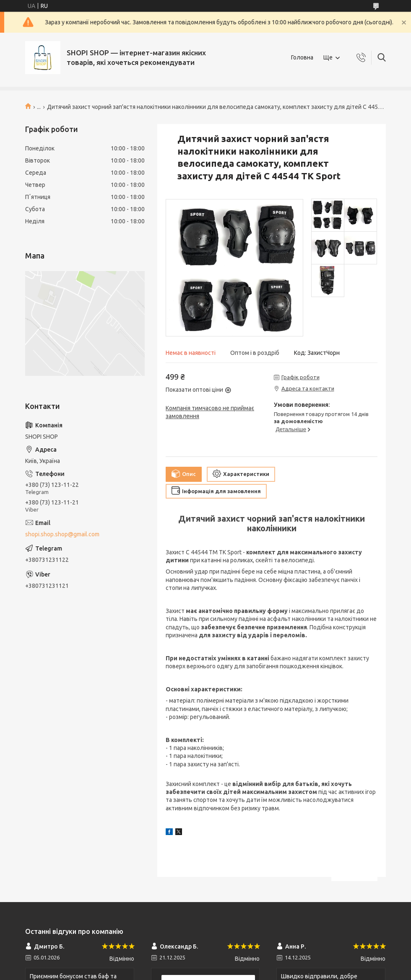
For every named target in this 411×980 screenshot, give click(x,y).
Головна (302, 57)
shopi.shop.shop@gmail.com (62, 534)
